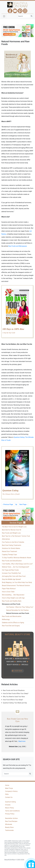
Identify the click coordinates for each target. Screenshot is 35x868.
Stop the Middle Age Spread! (11, 579)
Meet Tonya (9, 788)
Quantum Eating (10, 802)
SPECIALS (25, 665)
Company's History (11, 791)
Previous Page (8, 504)
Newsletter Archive (11, 818)
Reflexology (6, 619)
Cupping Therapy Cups (9, 555)
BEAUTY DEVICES (13, 665)
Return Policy (9, 808)
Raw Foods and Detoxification (12, 561)
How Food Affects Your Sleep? (13, 700)
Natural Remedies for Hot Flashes (17, 610)
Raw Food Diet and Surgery (11, 626)
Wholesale (9, 824)
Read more (22, 741)
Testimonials (9, 830)
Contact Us (9, 797)
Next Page (23, 504)
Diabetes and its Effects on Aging (13, 623)
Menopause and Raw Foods (11, 604)
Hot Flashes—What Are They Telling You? (20, 607)
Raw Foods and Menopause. (18, 246)
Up (16, 504)
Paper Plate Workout (9, 589)
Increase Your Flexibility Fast (11, 573)
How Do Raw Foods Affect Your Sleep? (16, 694)
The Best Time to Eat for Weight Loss (14, 527)
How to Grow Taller (8, 592)
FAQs (7, 794)
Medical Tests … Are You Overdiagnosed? (16, 567)
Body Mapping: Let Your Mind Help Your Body (17, 582)
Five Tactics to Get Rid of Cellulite (13, 542)
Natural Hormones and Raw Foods (18, 613)
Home (7, 785)
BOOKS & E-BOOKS (21, 659)
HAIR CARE (10, 662)
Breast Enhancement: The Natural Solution (16, 586)
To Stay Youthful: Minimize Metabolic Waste (17, 558)
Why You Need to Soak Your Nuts (14, 697)
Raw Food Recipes (11, 821)
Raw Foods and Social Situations (14, 690)
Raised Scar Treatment (9, 551)
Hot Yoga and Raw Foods (10, 570)
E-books (8, 805)
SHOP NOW (18, 671)
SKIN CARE (9, 659)
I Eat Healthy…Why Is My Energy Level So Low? (17, 564)
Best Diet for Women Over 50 (12, 530)
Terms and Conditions (12, 811)
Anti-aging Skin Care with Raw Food (14, 576)
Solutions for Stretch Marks (11, 548)
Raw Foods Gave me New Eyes (18, 720)
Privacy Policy (10, 814)
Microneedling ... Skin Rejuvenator (13, 595)
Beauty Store (9, 827)
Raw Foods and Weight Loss (11, 533)
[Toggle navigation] (4, 16)
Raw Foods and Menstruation (12, 616)
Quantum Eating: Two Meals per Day (15, 703)
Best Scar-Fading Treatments (12, 545)
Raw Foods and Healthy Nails (12, 601)
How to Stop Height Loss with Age (13, 598)
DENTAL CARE (21, 662)
